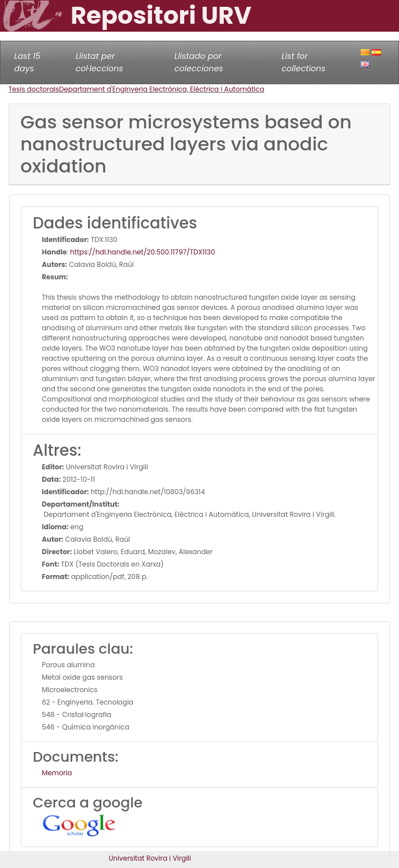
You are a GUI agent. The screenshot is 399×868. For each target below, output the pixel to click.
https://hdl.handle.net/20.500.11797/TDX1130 (143, 252)
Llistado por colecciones (199, 62)
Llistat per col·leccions (99, 62)
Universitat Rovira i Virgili (150, 858)
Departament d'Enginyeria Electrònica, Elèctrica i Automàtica (162, 89)
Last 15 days (27, 62)
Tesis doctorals (34, 89)
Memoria (57, 773)
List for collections (303, 62)
